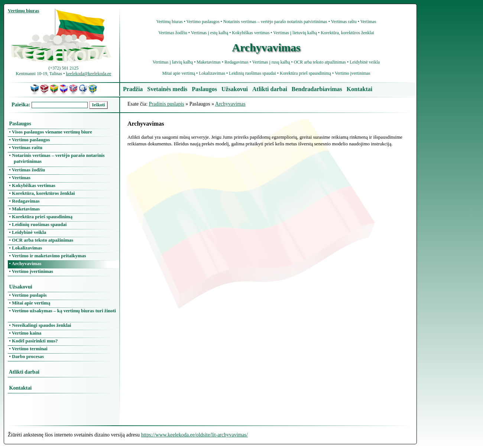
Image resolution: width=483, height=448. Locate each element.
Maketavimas (209, 62)
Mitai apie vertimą (179, 73)
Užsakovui (235, 89)
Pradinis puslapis (167, 104)
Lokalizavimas (212, 73)
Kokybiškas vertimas (251, 33)
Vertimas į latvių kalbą (173, 62)
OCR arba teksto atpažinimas (320, 62)
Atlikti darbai (270, 89)
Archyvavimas (230, 104)
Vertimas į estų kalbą (210, 33)
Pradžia (133, 89)
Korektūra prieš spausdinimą (305, 73)
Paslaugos (204, 89)
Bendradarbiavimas (317, 89)
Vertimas (368, 22)
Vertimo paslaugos (203, 22)
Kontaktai (359, 89)
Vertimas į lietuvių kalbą (295, 33)
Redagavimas (236, 62)
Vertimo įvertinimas (353, 73)
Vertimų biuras (170, 22)
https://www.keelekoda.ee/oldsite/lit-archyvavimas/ (194, 435)
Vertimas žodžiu (173, 33)
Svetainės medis (167, 89)
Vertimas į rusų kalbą (271, 62)
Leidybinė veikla (365, 62)
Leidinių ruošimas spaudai (252, 73)
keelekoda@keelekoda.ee (88, 74)
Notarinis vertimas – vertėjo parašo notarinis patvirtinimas (275, 22)
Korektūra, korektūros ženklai (347, 33)
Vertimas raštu (344, 22)
